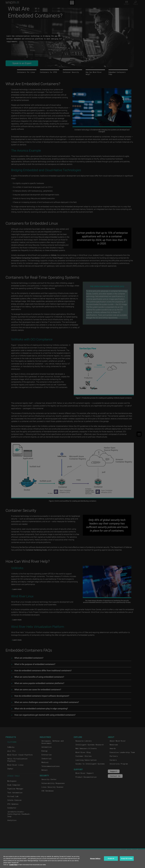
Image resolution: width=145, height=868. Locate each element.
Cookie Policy (13, 865)
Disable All (111, 858)
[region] (72, 859)
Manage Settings (95, 858)
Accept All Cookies (127, 858)
